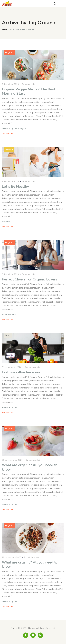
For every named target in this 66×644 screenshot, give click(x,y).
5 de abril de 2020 (10, 274)
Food (5, 129)
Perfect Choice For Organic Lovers (29, 279)
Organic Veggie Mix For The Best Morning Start (28, 91)
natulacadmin (31, 84)
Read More (7, 134)
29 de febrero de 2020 (12, 460)
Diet (5, 314)
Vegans (23, 129)
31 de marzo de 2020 (12, 367)
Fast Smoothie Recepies (21, 372)
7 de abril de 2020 (10, 84)
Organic (14, 129)
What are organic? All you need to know (30, 467)
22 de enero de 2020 (11, 557)
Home (5, 30)
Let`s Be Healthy (15, 186)
